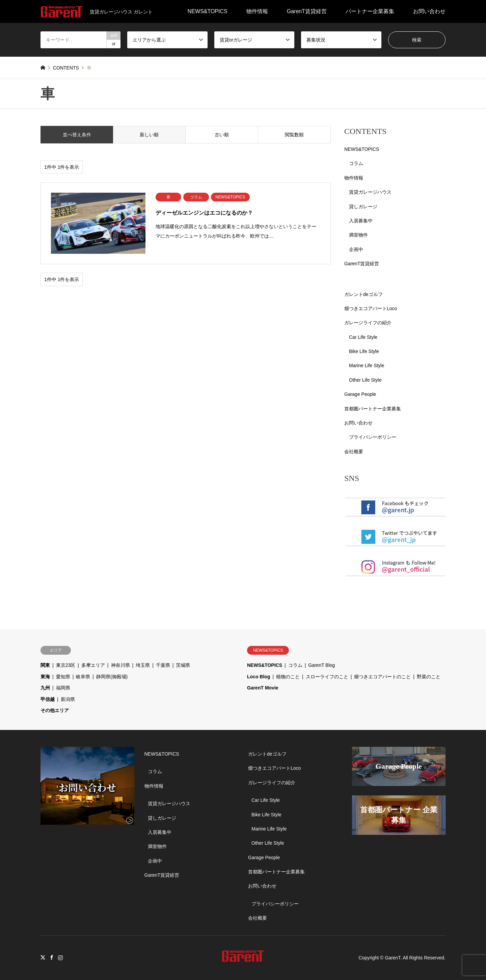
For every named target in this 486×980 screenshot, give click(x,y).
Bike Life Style (364, 351)
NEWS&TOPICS (208, 11)
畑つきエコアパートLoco (371, 308)
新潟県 (68, 699)
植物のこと (288, 677)
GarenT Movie (263, 688)
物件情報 (257, 11)
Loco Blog (259, 677)
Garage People (360, 394)
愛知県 (63, 677)
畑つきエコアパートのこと (382, 677)
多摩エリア (93, 665)
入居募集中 (361, 221)
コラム (356, 163)
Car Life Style (363, 337)
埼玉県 (143, 665)
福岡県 (63, 688)
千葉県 (163, 665)
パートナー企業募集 (370, 11)
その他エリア (55, 710)
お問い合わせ (429, 11)
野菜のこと (429, 677)
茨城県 (183, 665)
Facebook (52, 957)
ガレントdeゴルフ (363, 294)
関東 (45, 665)
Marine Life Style (367, 365)
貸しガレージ (363, 207)
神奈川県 (120, 665)
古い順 (222, 135)
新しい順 (149, 135)
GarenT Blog (321, 665)
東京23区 (66, 665)
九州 (45, 688)
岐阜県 (83, 677)
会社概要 (354, 452)
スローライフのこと (327, 677)
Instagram (60, 957)
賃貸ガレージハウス (370, 192)
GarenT (393, 958)
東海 (45, 677)
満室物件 (358, 235)
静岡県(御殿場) (112, 677)
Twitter (43, 957)
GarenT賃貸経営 (307, 11)
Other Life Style (365, 380)
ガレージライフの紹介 (368, 323)
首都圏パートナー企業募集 (373, 409)
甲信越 (48, 699)
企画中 (356, 249)
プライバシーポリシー (373, 437)
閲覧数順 (294, 135)
